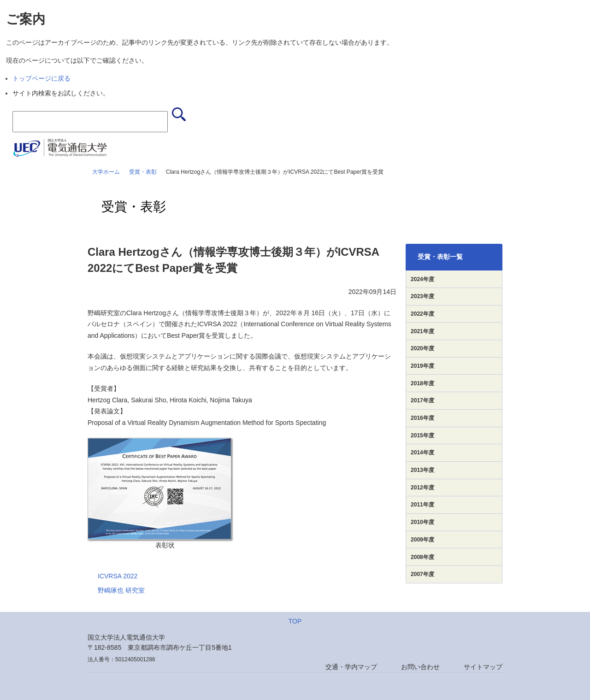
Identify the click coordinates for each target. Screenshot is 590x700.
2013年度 (422, 470)
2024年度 (422, 279)
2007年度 (422, 574)
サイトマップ (483, 667)
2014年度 (422, 453)
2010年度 (422, 522)
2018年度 (422, 383)
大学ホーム (106, 172)
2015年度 (422, 435)
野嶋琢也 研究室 (121, 590)
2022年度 (422, 314)
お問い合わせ (420, 667)
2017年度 (422, 400)
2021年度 (422, 331)
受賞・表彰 (143, 172)
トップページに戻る (41, 78)
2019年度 (422, 366)
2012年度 (422, 488)
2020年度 (422, 348)
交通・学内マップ (351, 667)
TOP (295, 621)
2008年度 (422, 557)
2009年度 (422, 540)
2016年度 (422, 418)
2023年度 (422, 296)
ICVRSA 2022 (118, 576)
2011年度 (422, 505)
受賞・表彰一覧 (440, 257)
